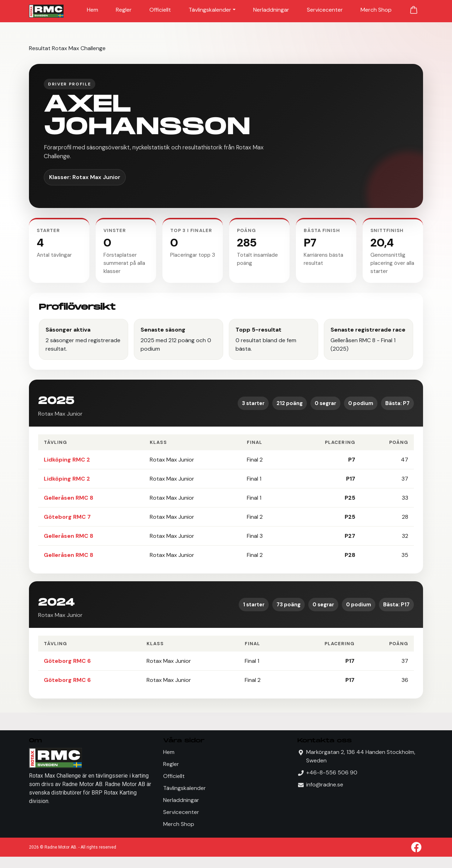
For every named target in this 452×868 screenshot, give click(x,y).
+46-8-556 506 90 (332, 772)
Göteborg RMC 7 (67, 517)
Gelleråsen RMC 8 (69, 498)
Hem (93, 10)
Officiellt (160, 10)
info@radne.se (325, 784)
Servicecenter (325, 10)
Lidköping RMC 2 (67, 460)
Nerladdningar (271, 10)
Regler (124, 10)
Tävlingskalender (210, 10)
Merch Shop (376, 10)
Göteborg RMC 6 (67, 661)
